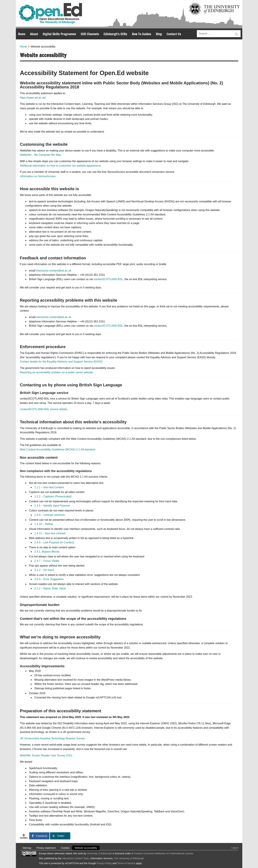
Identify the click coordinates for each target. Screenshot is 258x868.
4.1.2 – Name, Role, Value (50, 588)
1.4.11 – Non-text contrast (50, 533)
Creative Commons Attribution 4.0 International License (163, 853)
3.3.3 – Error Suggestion (49, 579)
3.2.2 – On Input (44, 570)
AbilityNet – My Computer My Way (40, 155)
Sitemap (27, 848)
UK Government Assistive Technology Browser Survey (52, 738)
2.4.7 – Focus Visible (47, 561)
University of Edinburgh (99, 853)
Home (22, 34)
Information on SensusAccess (38, 176)
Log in (235, 848)
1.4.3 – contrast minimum (50, 515)
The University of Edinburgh (129, 858)
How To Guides (142, 34)
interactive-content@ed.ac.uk (54, 271)
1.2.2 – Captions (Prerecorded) (53, 496)
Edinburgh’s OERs (115, 34)
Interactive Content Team (76, 858)
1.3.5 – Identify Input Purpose (52, 506)
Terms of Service (126, 863)
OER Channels (90, 34)
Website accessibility (86, 848)
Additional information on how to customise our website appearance (60, 166)
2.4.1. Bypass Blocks (47, 552)
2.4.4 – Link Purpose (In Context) (54, 542)
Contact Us (174, 34)
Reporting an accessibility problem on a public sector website (56, 372)
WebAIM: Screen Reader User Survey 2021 (46, 755)
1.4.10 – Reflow (44, 524)
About (34, 34)
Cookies (65, 848)
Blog (159, 34)
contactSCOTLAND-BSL (108, 279)
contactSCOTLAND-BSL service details (44, 409)
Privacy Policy (104, 863)
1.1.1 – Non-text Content (49, 487)
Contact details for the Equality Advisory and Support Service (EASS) (61, 362)
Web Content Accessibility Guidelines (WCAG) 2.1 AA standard (58, 449)
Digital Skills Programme (59, 34)
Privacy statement (46, 848)
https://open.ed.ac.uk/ (33, 98)
